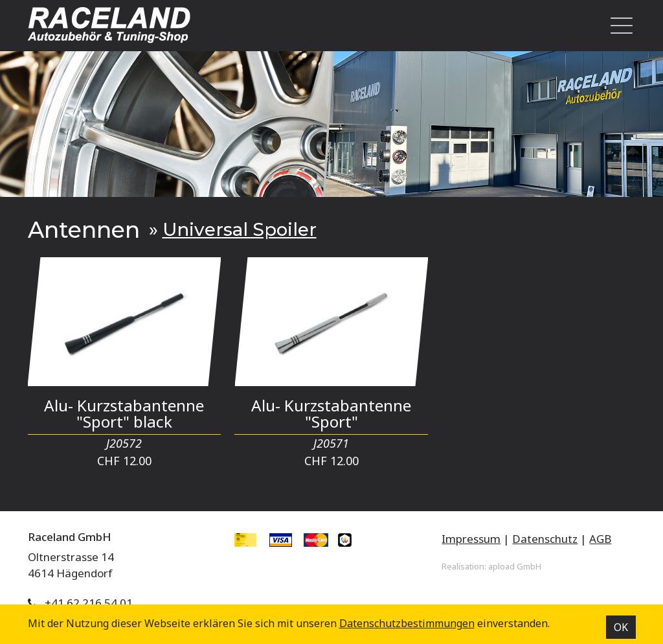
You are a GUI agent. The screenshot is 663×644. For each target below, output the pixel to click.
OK (621, 627)
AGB (600, 539)
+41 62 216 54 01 (89, 603)
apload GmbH (515, 566)
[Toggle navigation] (618, 26)
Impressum (471, 539)
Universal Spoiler (240, 229)
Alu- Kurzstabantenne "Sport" (331, 413)
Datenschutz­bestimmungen (407, 623)
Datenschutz (545, 539)
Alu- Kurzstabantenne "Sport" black (124, 413)
